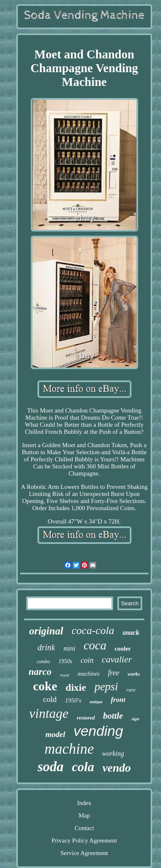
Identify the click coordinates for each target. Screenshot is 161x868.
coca (95, 645)
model (55, 734)
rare (131, 690)
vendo (116, 768)
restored (86, 718)
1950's (73, 700)
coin (87, 660)
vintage (49, 713)
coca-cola (93, 630)
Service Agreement (84, 853)
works (134, 674)
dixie (76, 687)
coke (45, 686)
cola (83, 767)
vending (98, 731)
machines (89, 674)
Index (84, 803)
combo (43, 662)
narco (40, 672)
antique (96, 702)
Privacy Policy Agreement (84, 840)
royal (65, 675)
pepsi (106, 687)
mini (69, 648)
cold (50, 699)
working (113, 754)
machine (69, 749)
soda (50, 767)
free (113, 673)
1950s (65, 661)
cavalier (117, 659)
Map (84, 815)
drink (46, 647)
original (46, 631)
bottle (113, 716)
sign (135, 719)
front (118, 700)
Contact (84, 828)
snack (131, 633)
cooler (123, 649)
